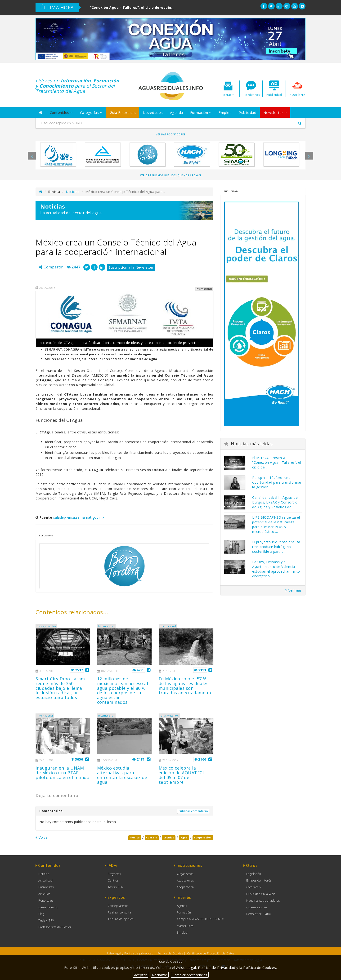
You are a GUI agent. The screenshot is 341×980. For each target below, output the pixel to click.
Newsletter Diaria (259, 914)
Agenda (177, 112)
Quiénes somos (257, 907)
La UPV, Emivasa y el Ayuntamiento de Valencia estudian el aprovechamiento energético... (276, 569)
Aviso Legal (186, 967)
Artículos (44, 894)
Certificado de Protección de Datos (211, 953)
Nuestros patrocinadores (263, 901)
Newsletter (275, 112)
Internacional (106, 626)
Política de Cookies (170, 953)
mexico (135, 838)
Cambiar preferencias (190, 975)
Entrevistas (46, 887)
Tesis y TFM (46, 920)
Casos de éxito (48, 907)
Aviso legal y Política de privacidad (130, 953)
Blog (41, 914)
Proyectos (114, 874)
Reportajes (46, 901)
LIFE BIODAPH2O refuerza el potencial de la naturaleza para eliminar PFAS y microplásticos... (276, 524)
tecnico (169, 838)
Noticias (73, 192)
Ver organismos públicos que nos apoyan (170, 175)
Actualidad (45, 880)
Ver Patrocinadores (170, 134)
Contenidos (61, 112)
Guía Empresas (123, 112)
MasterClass (185, 926)
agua (184, 838)
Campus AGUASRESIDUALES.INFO (201, 919)
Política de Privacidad (217, 967)
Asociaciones (185, 880)
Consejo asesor (118, 906)
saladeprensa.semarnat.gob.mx (79, 517)
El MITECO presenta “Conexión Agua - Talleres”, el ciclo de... (277, 462)
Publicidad (247, 112)
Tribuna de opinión (121, 919)
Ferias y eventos (46, 626)
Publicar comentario (193, 811)
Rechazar (160, 975)
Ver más (294, 590)
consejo (152, 838)
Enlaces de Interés (259, 880)
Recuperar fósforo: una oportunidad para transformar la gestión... (277, 482)
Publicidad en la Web (261, 894)
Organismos (185, 874)
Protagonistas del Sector (55, 927)
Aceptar (140, 975)
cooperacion (203, 838)
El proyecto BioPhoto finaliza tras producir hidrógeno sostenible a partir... (276, 547)
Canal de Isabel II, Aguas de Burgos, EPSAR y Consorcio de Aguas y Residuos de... (275, 502)
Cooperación (185, 887)
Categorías (91, 112)
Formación (201, 112)
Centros (113, 880)
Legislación (254, 874)
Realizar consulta (119, 912)
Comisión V (254, 887)
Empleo (225, 112)
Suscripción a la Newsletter (131, 267)
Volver (42, 837)
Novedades (153, 112)
